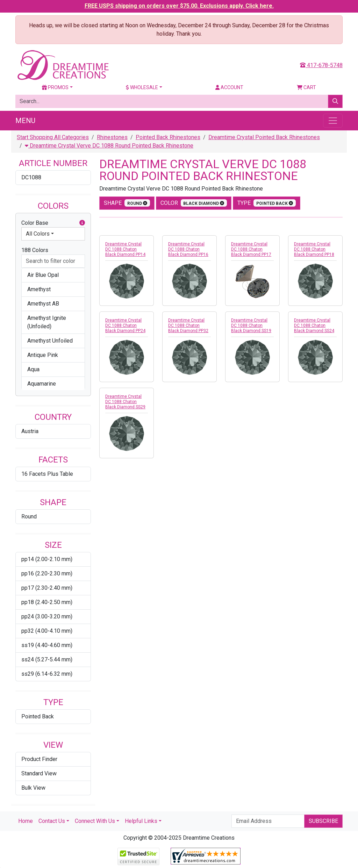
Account (229, 87)
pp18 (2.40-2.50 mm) (47, 602)
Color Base (53, 223)
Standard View (39, 773)
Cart (306, 87)
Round (29, 517)
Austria (30, 431)
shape (127, 203)
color (194, 203)
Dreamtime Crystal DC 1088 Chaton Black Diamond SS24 (314, 325)
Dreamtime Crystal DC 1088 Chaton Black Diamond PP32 (188, 325)
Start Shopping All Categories (53, 137)
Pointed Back (38, 716)
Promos (55, 87)
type (267, 203)
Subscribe (323, 821)
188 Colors (35, 250)
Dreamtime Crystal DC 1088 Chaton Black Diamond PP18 (314, 249)
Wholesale (142, 87)
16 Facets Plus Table (47, 474)
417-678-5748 (321, 65)
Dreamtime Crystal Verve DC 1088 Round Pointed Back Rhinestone (109, 146)
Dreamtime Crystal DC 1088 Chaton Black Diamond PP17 (251, 249)
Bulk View (33, 788)
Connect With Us (95, 821)
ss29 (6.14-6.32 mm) (47, 674)
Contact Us (52, 821)
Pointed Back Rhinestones (168, 137)
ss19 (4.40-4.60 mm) (47, 645)
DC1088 (31, 177)
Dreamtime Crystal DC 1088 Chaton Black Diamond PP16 (188, 249)
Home (26, 821)
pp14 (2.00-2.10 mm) (47, 559)
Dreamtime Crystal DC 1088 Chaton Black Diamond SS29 (125, 402)
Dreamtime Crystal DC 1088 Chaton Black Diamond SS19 (251, 325)
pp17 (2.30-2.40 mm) (47, 588)
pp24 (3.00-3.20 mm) (47, 616)
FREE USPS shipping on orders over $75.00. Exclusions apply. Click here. (179, 6)
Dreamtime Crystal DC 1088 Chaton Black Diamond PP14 (125, 249)
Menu (25, 121)
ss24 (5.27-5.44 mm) (47, 659)
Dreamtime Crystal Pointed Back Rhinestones (264, 137)
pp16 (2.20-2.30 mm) (47, 573)
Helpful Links (141, 821)
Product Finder (39, 759)
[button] (82, 223)
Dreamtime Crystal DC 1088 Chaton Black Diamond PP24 (125, 325)
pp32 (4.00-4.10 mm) (47, 631)
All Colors (38, 234)
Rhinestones (112, 137)
